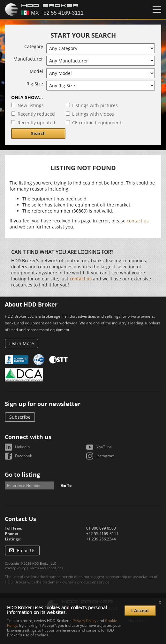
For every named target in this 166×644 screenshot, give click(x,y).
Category (34, 46)
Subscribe (20, 417)
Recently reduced (36, 114)
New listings (31, 105)
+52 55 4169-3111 (102, 534)
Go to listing (22, 474)
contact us (138, 221)
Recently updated (36, 123)
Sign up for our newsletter (43, 404)
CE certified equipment (97, 123)
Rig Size (35, 84)
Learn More (22, 343)
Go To (66, 485)
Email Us (26, 550)
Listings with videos (93, 114)
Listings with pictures (95, 105)
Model (36, 71)
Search (38, 133)
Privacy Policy (15, 568)
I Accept (140, 610)
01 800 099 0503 (101, 528)
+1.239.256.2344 (101, 539)
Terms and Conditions (46, 568)
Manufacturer (28, 59)
